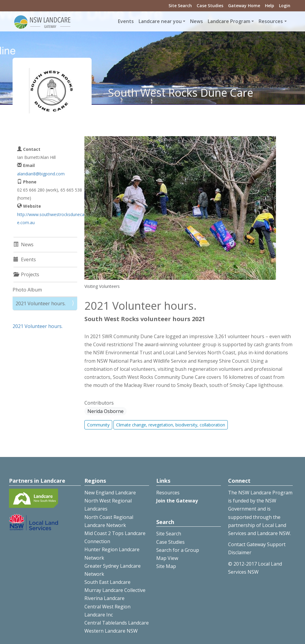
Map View (167, 558)
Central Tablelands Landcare (117, 623)
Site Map (166, 566)
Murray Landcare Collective (115, 590)
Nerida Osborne (106, 411)
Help (270, 6)
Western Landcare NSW (111, 631)
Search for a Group (178, 550)
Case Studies (210, 6)
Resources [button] (271, 21)
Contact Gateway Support (257, 544)
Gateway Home (244, 6)
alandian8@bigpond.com (41, 174)
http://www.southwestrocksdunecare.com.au (51, 218)
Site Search (180, 6)
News (196, 21)
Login (285, 6)
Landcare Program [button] (229, 21)
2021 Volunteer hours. (41, 303)
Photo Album (27, 290)
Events (126, 21)
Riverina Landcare (104, 598)
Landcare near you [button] (160, 21)
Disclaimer (240, 552)
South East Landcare (107, 582)
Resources (168, 493)
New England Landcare (110, 493)
